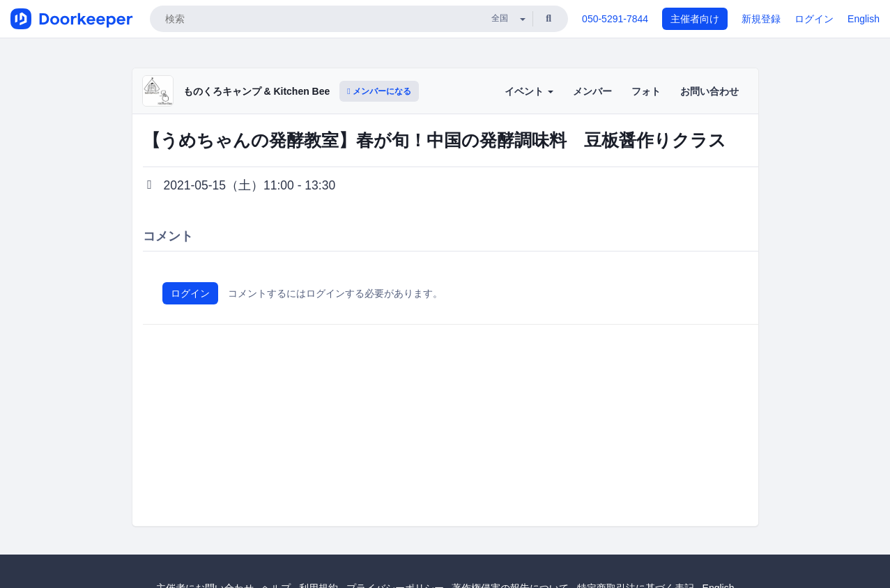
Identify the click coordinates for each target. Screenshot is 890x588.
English (864, 19)
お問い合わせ (709, 91)
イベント (529, 91)
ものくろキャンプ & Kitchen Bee (257, 91)
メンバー (592, 91)
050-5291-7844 (615, 19)
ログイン (814, 19)
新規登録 (761, 19)
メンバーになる (379, 91)
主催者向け (695, 19)
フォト (646, 91)
